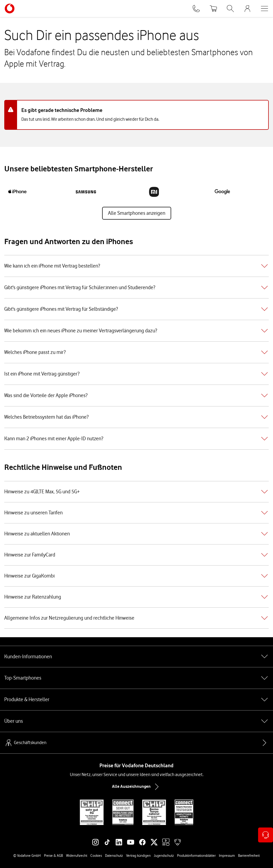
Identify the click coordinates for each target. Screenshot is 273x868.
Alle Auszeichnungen (136, 787)
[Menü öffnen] (264, 9)
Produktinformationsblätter (196, 855)
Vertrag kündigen (138, 855)
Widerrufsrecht (77, 855)
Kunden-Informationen (136, 656)
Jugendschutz (164, 855)
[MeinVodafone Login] (247, 9)
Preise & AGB (53, 855)
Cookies (96, 855)
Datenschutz (114, 855)
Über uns (136, 721)
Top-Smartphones (136, 678)
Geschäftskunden (25, 743)
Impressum (227, 855)
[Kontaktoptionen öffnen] (266, 835)
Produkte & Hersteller (136, 700)
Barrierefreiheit (249, 855)
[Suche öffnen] (230, 9)
